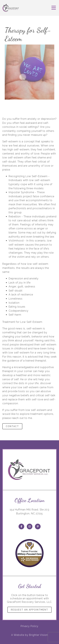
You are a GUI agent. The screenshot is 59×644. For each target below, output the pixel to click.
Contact (12, 426)
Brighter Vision (38, 635)
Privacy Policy (29, 626)
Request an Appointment (29, 610)
